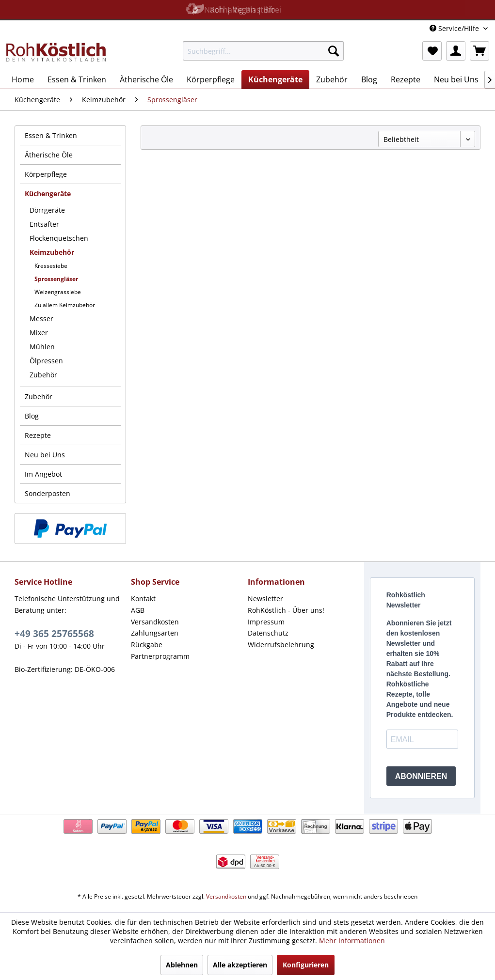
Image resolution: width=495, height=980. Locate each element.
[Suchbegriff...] (263, 51)
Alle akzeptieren (240, 965)
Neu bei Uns (45, 455)
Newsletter (265, 599)
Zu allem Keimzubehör (65, 305)
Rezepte (38, 435)
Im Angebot (43, 474)
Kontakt (143, 599)
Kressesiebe (51, 266)
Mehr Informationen (352, 941)
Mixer (39, 333)
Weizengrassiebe (58, 292)
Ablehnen (182, 965)
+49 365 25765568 (54, 634)
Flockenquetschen (59, 238)
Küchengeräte (48, 194)
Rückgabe (147, 645)
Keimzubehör (52, 252)
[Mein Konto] (456, 51)
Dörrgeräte (47, 210)
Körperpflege (46, 174)
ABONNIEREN (421, 776)
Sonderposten (48, 493)
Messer (41, 319)
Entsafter (44, 224)
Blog (32, 416)
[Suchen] (334, 51)
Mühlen (42, 347)
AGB (138, 610)
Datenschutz (268, 633)
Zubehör (43, 375)
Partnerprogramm (160, 656)
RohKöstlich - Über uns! (286, 610)
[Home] (23, 79)
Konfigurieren (306, 965)
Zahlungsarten (155, 633)
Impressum (266, 622)
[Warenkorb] (479, 51)
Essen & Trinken (51, 135)
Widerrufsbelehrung (281, 645)
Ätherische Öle (49, 155)
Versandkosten (155, 622)
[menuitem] (263, 51)
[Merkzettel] (432, 51)
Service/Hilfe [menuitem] (455, 28)
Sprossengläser (56, 279)
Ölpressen (46, 361)
